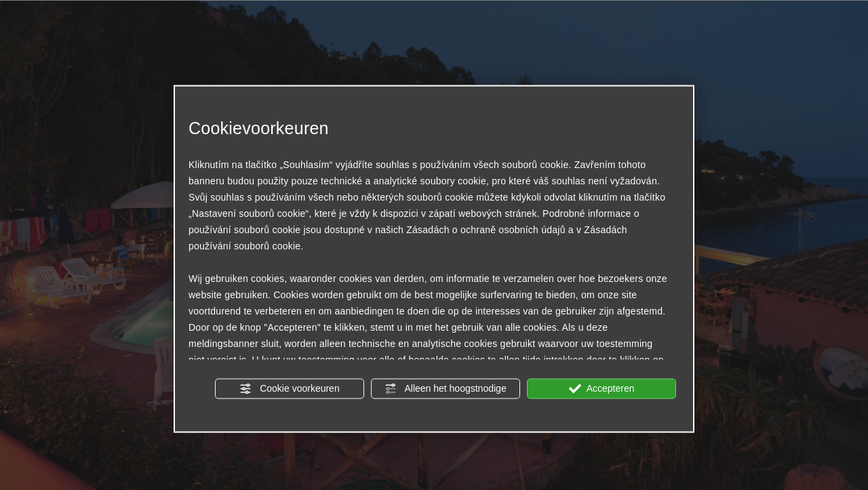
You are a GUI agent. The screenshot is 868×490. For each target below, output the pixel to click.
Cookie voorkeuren (289, 388)
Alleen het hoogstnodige (445, 388)
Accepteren (602, 388)
